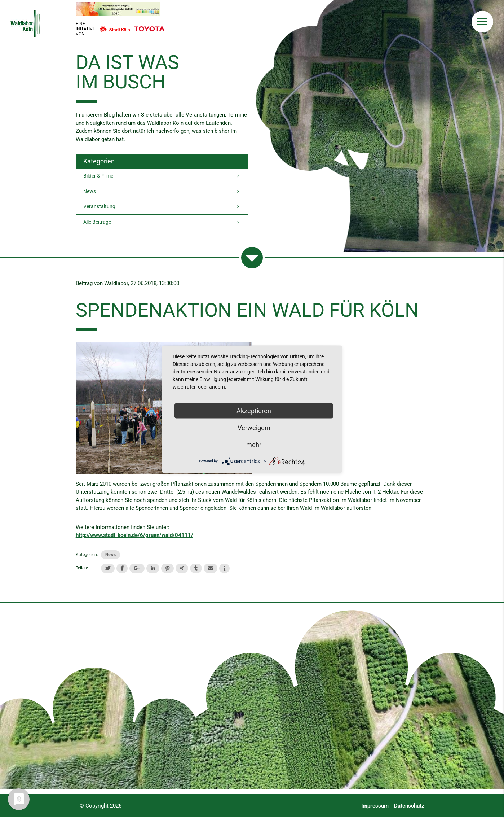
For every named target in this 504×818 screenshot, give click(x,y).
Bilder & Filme (162, 176)
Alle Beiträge (162, 224)
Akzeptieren (254, 410)
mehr (254, 444)
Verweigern (254, 427)
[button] (108, 569)
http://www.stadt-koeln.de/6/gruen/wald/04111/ (134, 536)
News (162, 192)
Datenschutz (409, 807)
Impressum (375, 807)
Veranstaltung (162, 208)
